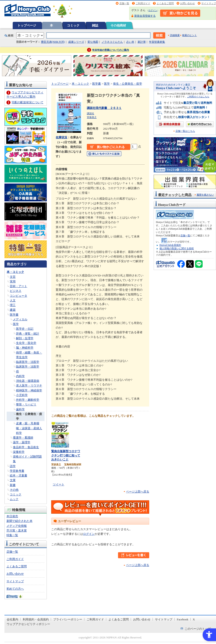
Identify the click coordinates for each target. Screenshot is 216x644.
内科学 (20, 376)
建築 (13, 310)
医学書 (14, 315)
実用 (13, 281)
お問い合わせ (187, 3)
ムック (14, 499)
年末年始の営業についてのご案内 (111, 50)
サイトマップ (209, 3)
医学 (16, 324)
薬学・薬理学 (22, 442)
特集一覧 (12, 535)
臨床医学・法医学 (28, 362)
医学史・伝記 (25, 329)
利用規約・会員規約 (36, 619)
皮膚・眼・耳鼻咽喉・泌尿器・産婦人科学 (29, 428)
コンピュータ (18, 296)
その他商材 (118, 25)
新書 (13, 485)
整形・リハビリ (26, 404)
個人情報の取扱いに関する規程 (177, 248)
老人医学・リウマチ (29, 385)
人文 (13, 300)
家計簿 (142, 42)
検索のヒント (190, 35)
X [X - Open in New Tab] (194, 619)
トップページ (27, 25)
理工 (13, 305)
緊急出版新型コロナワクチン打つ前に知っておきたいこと (66, 455)
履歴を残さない (205, 195)
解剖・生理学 (25, 338)
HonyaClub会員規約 (170, 245)
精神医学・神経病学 (29, 390)
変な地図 (93, 42)
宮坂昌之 (92, 117)
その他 (14, 490)
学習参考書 (17, 471)
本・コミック (15, 272)
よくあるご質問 (165, 3)
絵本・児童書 (18, 475)
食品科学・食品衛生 (26, 447)
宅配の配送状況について (28, 102)
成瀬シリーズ (76, 42)
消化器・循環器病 (28, 381)
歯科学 (20, 409)
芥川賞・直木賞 (17, 531)
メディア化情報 (17, 526)
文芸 (13, 277)
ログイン (153, 10)
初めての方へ (15, 589)
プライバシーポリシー (68, 619)
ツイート (59, 484)
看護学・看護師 (23, 438)
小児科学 (22, 395)
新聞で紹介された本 (19, 521)
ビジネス (16, 291)
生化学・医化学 (26, 343)
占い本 (130, 42)
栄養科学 (19, 452)
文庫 (13, 480)
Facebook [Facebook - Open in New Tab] (183, 619)
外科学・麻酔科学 (28, 400)
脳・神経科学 (25, 348)
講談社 (91, 113)
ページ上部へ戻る (138, 492)
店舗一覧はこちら (185, 131)
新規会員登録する (145, 16)
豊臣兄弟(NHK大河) (53, 42)
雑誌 (95, 25)
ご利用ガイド (143, 3)
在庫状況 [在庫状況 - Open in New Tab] (61, 137)
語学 (13, 466)
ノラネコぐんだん (112, 42)
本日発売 (12, 516)
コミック (73, 25)
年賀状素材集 (157, 42)
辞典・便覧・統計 (28, 334)
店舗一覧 (124, 3)
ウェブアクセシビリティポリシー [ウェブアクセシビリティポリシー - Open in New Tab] (28, 624)
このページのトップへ (199, 629)
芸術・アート (18, 286)
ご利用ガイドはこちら (198, 97)
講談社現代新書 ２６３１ (104, 108)
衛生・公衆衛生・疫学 (128, 84)
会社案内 (12, 619)
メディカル (20, 319)
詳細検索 (175, 35)
